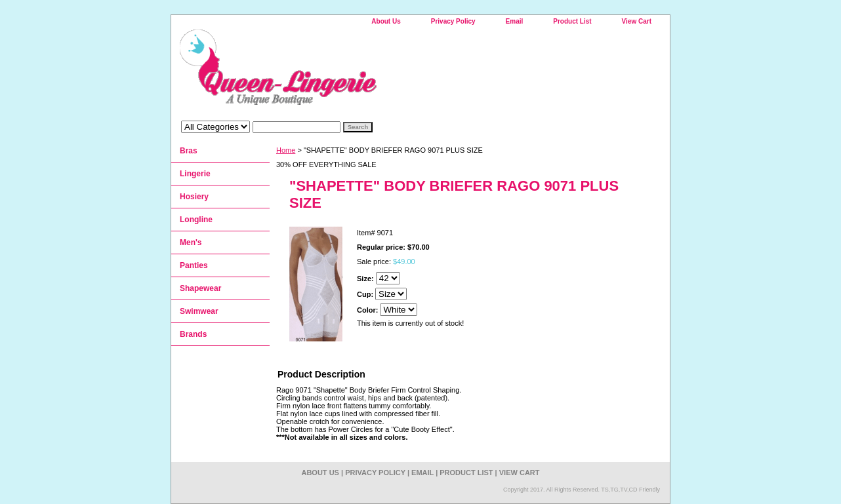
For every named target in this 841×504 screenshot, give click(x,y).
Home (286, 150)
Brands (193, 334)
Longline (196, 220)
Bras (189, 151)
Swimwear (199, 311)
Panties (194, 265)
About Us (386, 21)
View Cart (637, 21)
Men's (191, 242)
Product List (572, 21)
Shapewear (200, 288)
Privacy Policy (453, 21)
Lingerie (195, 174)
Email (515, 21)
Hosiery (194, 197)
